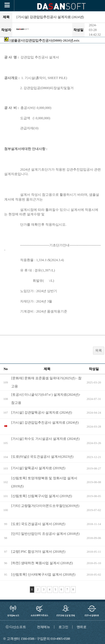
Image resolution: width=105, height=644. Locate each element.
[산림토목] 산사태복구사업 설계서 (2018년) (43, 574)
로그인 (63, 627)
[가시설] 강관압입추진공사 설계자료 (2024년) (45, 423)
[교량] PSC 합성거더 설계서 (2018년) (38, 552)
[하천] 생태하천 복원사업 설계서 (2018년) (42, 563)
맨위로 (82, 627)
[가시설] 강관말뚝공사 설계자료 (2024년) (42, 412)
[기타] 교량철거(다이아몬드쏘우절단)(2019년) (45, 506)
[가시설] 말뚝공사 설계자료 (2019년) (38, 468)
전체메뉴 (44, 627)
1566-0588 (28, 639)
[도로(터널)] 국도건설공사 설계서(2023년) (42, 457)
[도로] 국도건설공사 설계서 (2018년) (38, 524)
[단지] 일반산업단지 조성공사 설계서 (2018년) (45, 534)
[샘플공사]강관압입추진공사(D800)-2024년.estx (45, 40)
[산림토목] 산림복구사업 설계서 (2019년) (42, 496)
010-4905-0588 (60, 639)
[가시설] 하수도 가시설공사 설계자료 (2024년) (45, 439)
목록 (99, 350)
